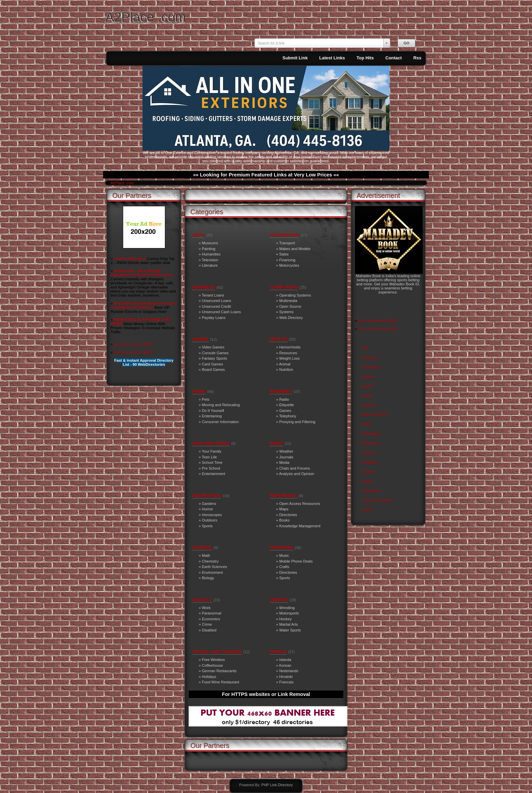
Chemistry (210, 561)
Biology (208, 578)
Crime (207, 624)
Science (369, 453)
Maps (284, 509)
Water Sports (290, 630)
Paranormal (212, 613)
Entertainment (213, 474)
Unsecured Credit (216, 306)
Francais (286, 682)
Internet (368, 405)
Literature (210, 265)
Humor (207, 509)
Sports (367, 481)
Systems (286, 312)
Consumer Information (220, 422)
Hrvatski (286, 677)
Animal (285, 364)
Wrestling (287, 608)
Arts (365, 348)
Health (367, 386)
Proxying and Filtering (297, 422)
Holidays (209, 677)
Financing (287, 260)
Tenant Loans (213, 295)
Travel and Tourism (378, 500)
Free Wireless (213, 660)
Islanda (285, 660)
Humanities (211, 254)
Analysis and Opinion (296, 474)
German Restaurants (219, 671)
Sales (284, 254)
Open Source (290, 306)
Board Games (213, 370)
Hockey (286, 619)
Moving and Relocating (221, 405)
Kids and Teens (375, 415)
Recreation (371, 434)
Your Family (212, 451)
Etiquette (287, 405)
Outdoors (210, 520)
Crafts (284, 567)
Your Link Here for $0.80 (133, 344)
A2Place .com (146, 17)
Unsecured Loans (216, 301)
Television (210, 260)
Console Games (215, 353)
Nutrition (286, 370)
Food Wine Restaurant (221, 682)
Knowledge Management (300, 526)
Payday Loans (214, 318)
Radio (284, 399)
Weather (286, 451)
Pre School (211, 468)
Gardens (209, 504)
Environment (212, 572)
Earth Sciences (214, 567)
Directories (288, 515)
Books (284, 520)
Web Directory (291, 318)
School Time (212, 462)
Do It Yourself (213, 411)
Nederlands (289, 671)
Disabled (209, 630)
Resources (288, 353)
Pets (206, 399)
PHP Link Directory (277, 785)
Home (367, 396)
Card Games (212, 364)
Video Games (213, 347)
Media (284, 462)
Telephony (288, 416)
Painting (209, 249)
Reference (371, 443)
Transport (287, 243)
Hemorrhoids (290, 347)
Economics (211, 619)
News (367, 424)
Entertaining (212, 416)
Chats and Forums (294, 468)
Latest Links (332, 58)
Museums (210, 243)
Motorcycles (289, 265)
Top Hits (365, 58)
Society (368, 472)
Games (368, 377)
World (367, 510)
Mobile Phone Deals (296, 561)
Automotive (371, 491)
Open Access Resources (300, 504)
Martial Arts (289, 624)
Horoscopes (212, 515)
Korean (285, 665)
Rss (417, 58)
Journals (286, 457)
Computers (371, 367)
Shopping (370, 462)
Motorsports (289, 613)
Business (370, 358)
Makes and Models (295, 249)
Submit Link (295, 58)
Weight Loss (289, 358)
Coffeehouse (212, 665)
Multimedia (288, 301)
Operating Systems (295, 295)
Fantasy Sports (214, 358)
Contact (394, 58)
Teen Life (210, 457)
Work (206, 608)
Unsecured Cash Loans (221, 312)
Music (284, 555)
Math (206, 555)
